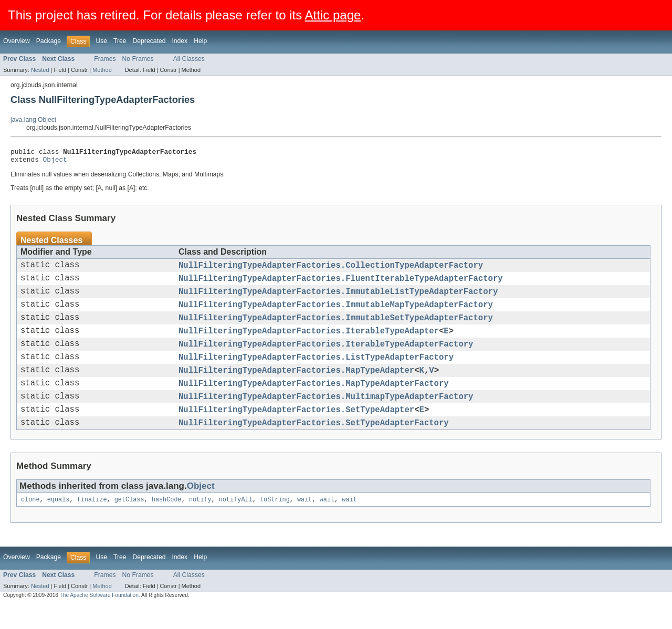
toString (275, 524)
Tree (120, 41)
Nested (40, 70)
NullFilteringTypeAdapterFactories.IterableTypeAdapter (309, 343)
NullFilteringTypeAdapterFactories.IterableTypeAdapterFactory (326, 358)
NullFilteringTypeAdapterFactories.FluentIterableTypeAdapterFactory (341, 284)
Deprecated (149, 41)
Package (49, 41)
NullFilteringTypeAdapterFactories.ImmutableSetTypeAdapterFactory (336, 328)
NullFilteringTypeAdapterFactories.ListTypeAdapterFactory (316, 372)
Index (180, 41)
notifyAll (236, 524)
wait (304, 524)
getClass (129, 524)
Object (55, 162)
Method (102, 70)
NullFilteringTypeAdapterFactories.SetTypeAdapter (296, 431)
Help (200, 41)
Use (101, 41)
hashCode (167, 524)
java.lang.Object (33, 120)
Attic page (333, 15)
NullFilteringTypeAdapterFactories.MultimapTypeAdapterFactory (326, 416)
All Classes (189, 59)
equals (59, 524)
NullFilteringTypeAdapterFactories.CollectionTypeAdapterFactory (331, 269)
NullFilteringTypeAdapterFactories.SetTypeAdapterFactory (314, 446)
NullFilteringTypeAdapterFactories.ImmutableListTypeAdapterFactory (338, 299)
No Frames (138, 59)
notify (200, 524)
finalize (92, 524)
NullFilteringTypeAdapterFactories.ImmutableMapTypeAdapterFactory (336, 313)
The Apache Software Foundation (99, 620)
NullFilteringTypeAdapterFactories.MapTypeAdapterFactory (314, 402)
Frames (105, 59)
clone (30, 524)
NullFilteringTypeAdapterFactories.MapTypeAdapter (296, 387)
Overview (17, 41)
